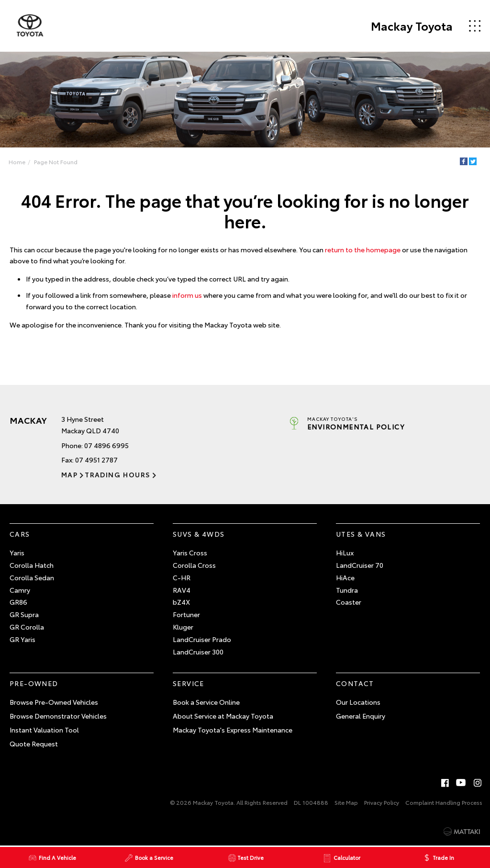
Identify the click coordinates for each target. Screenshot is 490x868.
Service (189, 684)
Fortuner (186, 614)
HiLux (345, 552)
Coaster (349, 602)
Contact (355, 684)
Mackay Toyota (412, 26)
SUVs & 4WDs (199, 534)
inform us (187, 295)
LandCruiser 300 (198, 652)
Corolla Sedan (32, 577)
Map (69, 474)
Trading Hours (117, 474)
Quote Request (34, 744)
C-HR (182, 577)
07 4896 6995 (106, 445)
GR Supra (24, 614)
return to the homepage (363, 249)
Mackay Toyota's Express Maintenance (233, 730)
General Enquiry (361, 716)
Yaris (17, 552)
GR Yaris (22, 639)
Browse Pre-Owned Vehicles (54, 702)
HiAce (345, 577)
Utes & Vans (361, 534)
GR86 (18, 602)
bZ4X (181, 602)
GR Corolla (27, 627)
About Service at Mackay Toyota (223, 716)
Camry (20, 590)
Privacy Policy (382, 802)
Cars (20, 534)
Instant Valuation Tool (44, 730)
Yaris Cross (190, 552)
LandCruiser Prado (202, 639)
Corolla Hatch (32, 565)
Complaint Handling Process (444, 802)
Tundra (347, 590)
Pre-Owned (34, 684)
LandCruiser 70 (360, 565)
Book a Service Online (206, 702)
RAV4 (182, 590)
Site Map (346, 802)
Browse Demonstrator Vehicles (58, 716)
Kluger (183, 627)
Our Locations (358, 702)
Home (17, 162)
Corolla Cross (194, 565)
